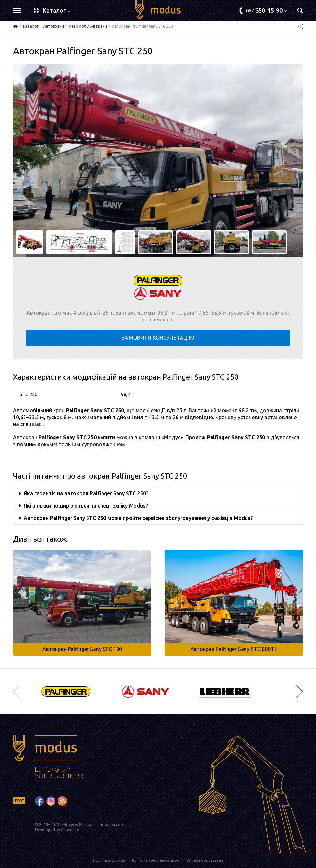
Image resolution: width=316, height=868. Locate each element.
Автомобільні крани (88, 26)
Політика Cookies (109, 860)
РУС (19, 801)
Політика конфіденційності (156, 860)
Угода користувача (205, 860)
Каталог (31, 26)
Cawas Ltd (70, 830)
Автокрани (54, 26)
